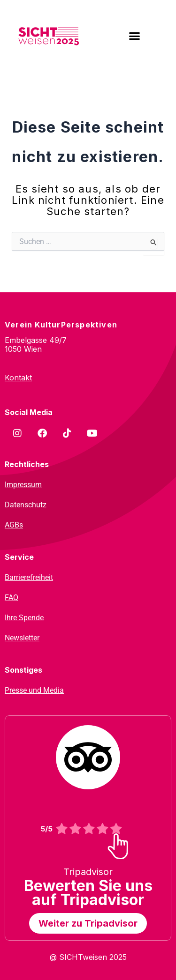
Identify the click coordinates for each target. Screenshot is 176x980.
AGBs (14, 525)
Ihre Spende (24, 618)
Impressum (23, 485)
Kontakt (18, 378)
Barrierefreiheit (29, 577)
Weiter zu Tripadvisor (88, 923)
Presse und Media (34, 690)
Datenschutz (26, 505)
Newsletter (22, 638)
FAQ (11, 598)
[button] (134, 36)
